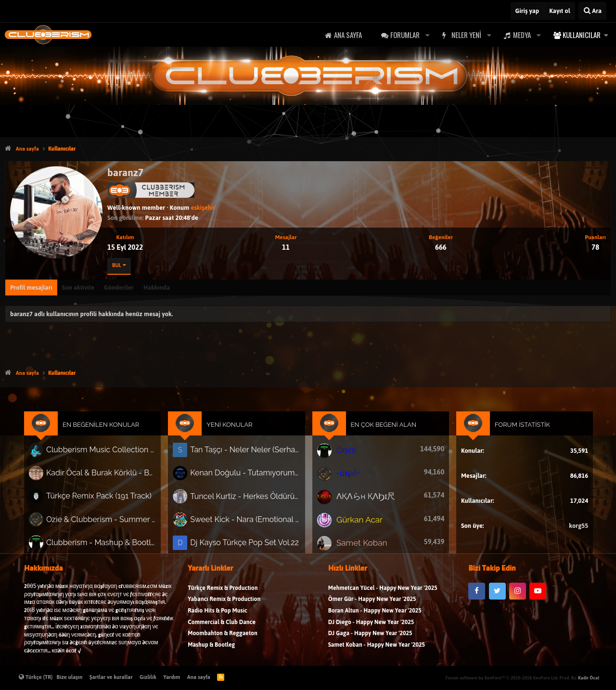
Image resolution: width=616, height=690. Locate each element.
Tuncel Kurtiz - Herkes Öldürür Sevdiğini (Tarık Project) (248, 498)
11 (286, 247)
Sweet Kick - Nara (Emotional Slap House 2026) (248, 521)
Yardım (172, 677)
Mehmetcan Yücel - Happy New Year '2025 (383, 593)
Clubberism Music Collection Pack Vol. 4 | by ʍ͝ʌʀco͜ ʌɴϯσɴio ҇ (109, 454)
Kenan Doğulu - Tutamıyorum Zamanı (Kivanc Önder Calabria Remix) (248, 476)
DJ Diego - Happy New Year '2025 (371, 627)
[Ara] (592, 11)
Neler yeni (466, 35)
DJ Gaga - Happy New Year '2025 (370, 638)
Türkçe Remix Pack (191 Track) (107, 498)
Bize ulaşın (70, 677)
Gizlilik (148, 677)
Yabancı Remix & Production (224, 604)
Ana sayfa (348, 35)
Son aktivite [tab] (78, 287)
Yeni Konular (233, 430)
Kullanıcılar (582, 35)
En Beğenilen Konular (109, 430)
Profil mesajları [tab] (31, 287)
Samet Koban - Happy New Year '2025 (377, 650)
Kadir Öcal (589, 678)
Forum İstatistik (514, 430)
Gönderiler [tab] (119, 287)
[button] (427, 35)
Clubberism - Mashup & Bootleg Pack (109, 543)
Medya (522, 35)
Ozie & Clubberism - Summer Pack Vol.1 (109, 520)
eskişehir (203, 208)
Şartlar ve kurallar (111, 677)
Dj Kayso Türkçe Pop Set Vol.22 (248, 543)
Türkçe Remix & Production (223, 593)
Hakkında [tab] (157, 287)
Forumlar (405, 35)
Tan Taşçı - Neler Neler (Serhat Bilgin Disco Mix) (248, 454)
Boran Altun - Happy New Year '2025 (375, 616)
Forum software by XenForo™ (502, 678)
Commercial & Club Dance (222, 627)
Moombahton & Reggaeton (223, 638)
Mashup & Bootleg (211, 650)
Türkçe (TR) (36, 677)
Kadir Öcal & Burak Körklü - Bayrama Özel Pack (109, 476)
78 (595, 247)
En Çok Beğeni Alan (381, 430)
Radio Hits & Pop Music (218, 616)
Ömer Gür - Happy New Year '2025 (372, 604)
